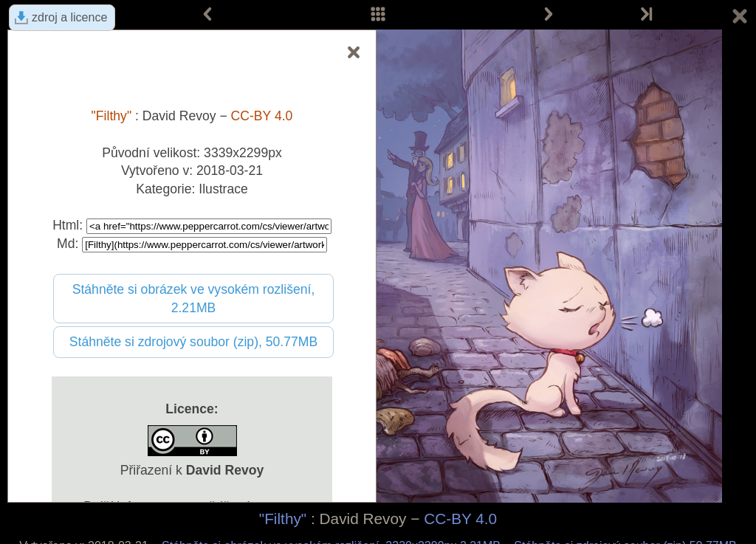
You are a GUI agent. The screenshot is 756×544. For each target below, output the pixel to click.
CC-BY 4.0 (460, 519)
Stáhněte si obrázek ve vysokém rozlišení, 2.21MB (194, 299)
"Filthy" (283, 519)
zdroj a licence (69, 17)
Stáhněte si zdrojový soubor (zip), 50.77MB (193, 342)
